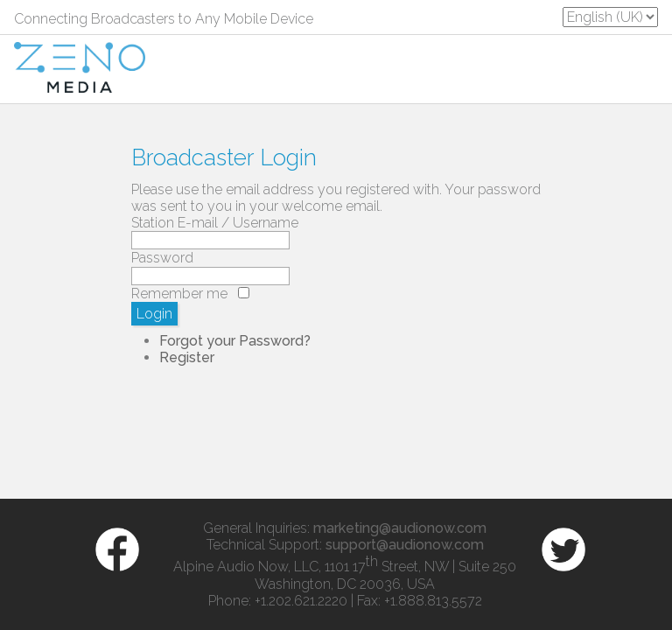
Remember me (179, 294)
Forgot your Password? (235, 341)
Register (187, 357)
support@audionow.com (405, 545)
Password (162, 258)
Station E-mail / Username (215, 223)
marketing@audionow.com (400, 528)
